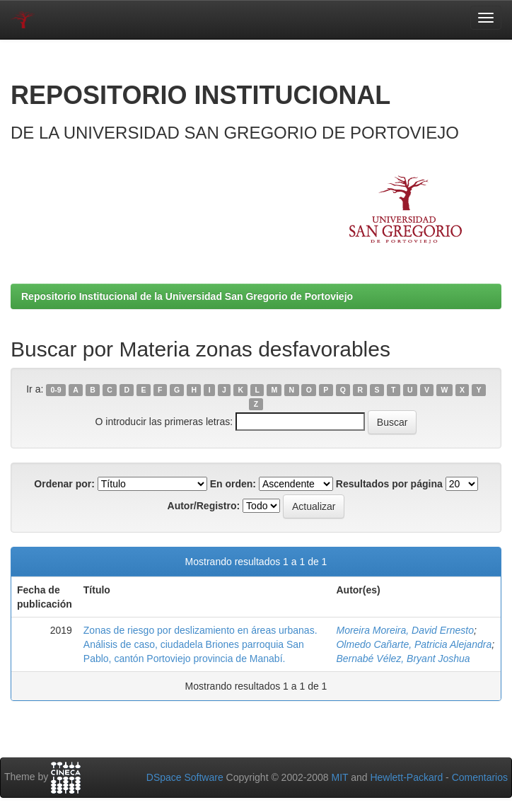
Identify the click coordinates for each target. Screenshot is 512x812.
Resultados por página (389, 484)
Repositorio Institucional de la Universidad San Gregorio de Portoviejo (187, 296)
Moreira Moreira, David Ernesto (405, 630)
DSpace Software (185, 777)
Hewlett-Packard (406, 777)
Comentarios (480, 777)
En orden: (233, 484)
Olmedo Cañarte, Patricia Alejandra (414, 644)
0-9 (56, 390)
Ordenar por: (64, 484)
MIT (339, 777)
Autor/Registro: (204, 506)
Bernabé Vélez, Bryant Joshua (403, 659)
